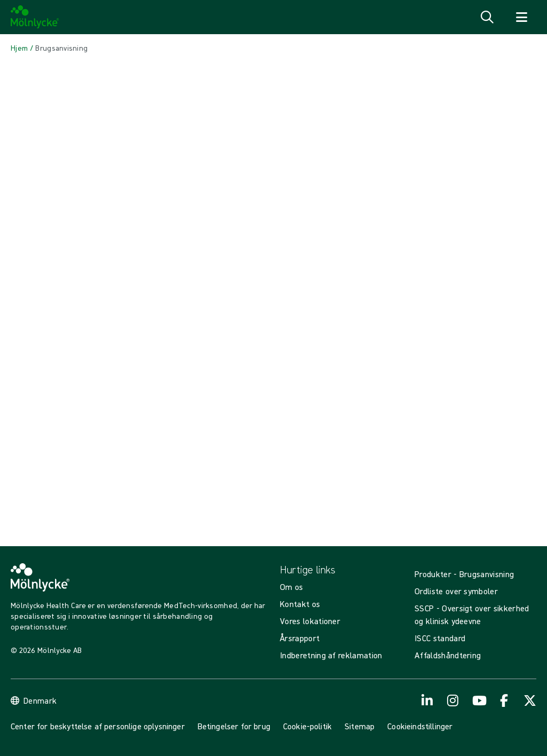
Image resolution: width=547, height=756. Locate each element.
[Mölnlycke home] (35, 17)
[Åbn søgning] (487, 17)
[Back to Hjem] (19, 48)
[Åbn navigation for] (521, 17)
